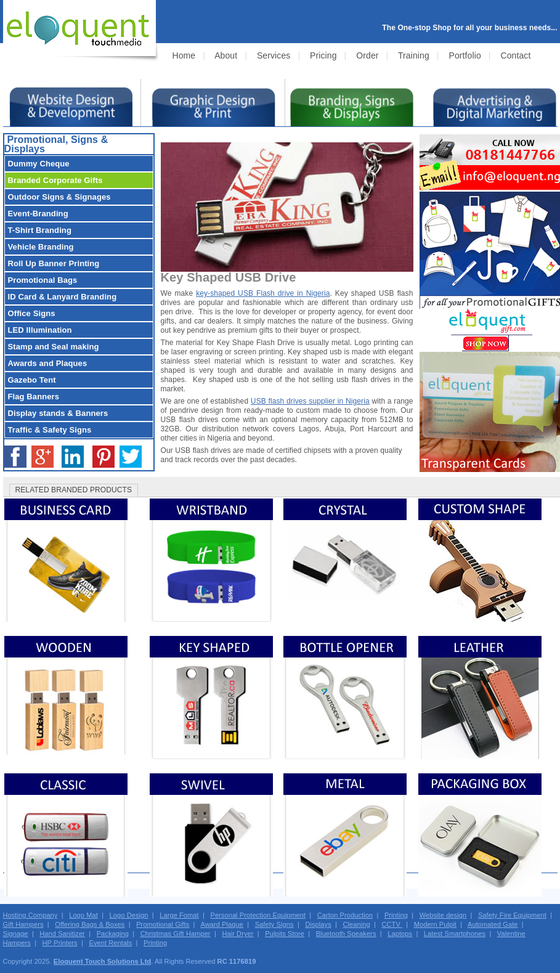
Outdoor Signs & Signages (59, 197)
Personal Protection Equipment (258, 915)
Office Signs (32, 313)
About (226, 55)
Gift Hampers (23, 924)
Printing (396, 915)
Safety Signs (274, 924)
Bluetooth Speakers (346, 934)
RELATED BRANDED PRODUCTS (74, 490)
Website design (443, 915)
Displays (318, 924)
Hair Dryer (237, 934)
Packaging (113, 934)
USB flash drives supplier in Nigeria (310, 401)
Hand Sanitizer (62, 934)
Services (274, 55)
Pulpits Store (285, 934)
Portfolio (465, 55)
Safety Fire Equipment (512, 915)
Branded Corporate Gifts (55, 180)
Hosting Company (30, 915)
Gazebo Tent (32, 380)
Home (184, 55)
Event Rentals (110, 943)
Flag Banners (34, 397)
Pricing (323, 55)
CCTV (392, 924)
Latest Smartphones (455, 934)
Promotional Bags (43, 280)
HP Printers (60, 943)
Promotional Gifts (163, 924)
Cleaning (357, 924)
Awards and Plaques (48, 363)
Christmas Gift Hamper (176, 934)
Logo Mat (83, 915)
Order (367, 55)
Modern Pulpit (435, 924)
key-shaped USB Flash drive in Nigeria (263, 293)
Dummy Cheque (39, 164)
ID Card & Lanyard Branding (63, 297)
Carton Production (345, 915)
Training (414, 55)
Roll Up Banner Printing (54, 263)
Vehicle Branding (41, 247)
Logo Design (129, 915)
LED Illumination (40, 330)
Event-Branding (38, 214)
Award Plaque (222, 924)
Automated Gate (493, 924)
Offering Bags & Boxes (90, 924)
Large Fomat (179, 915)
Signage (16, 934)
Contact (515, 55)
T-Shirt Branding (40, 230)
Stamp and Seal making (54, 347)
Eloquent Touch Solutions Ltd (102, 961)
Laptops (400, 934)
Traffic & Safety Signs (50, 430)
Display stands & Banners (58, 413)
